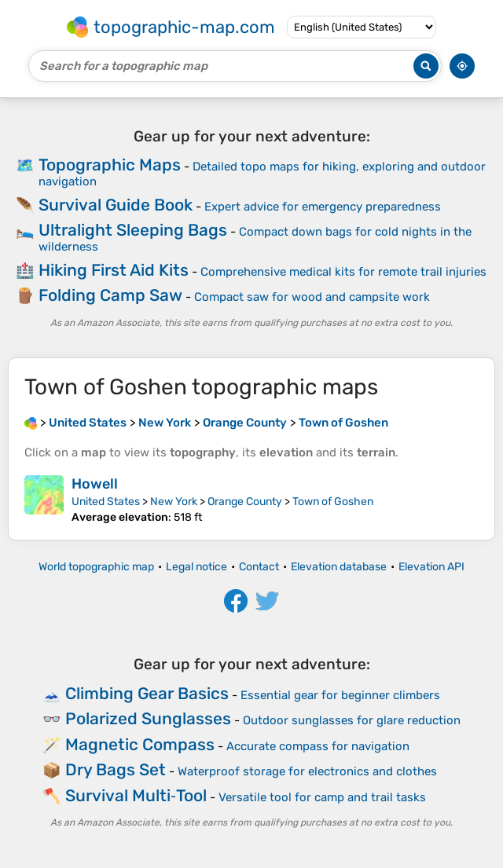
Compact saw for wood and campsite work (312, 297)
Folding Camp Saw (110, 295)
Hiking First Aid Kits (114, 270)
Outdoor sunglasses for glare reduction (352, 720)
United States (106, 502)
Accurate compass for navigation (318, 746)
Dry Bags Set (116, 769)
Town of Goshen (333, 502)
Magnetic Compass (140, 744)
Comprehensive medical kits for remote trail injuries (343, 272)
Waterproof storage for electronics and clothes (307, 771)
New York (174, 502)
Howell (95, 484)
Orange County (245, 502)
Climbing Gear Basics (147, 693)
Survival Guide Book (116, 205)
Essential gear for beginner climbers (340, 695)
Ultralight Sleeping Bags (133, 230)
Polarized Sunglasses (148, 718)
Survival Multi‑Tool (136, 795)
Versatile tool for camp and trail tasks (322, 797)
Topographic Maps (110, 165)
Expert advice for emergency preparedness (323, 207)
